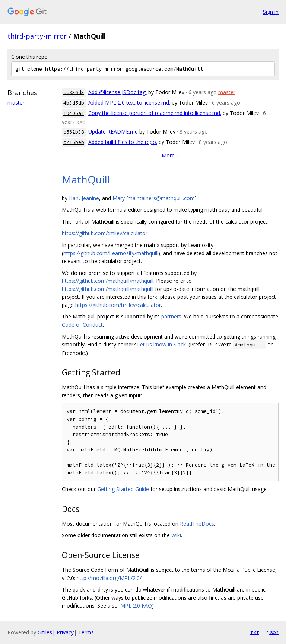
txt (255, 632)
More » (170, 155)
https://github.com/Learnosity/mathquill (111, 253)
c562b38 (74, 132)
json (273, 632)
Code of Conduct (82, 325)
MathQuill (86, 179)
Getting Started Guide (123, 489)
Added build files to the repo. (123, 142)
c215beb (74, 142)
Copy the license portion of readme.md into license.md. (155, 113)
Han (74, 198)
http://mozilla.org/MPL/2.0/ (109, 578)
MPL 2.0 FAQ (136, 605)
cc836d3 (74, 92)
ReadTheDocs (197, 524)
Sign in (271, 12)
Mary (119, 198)
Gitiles (45, 632)
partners (171, 316)
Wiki (176, 535)
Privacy (65, 632)
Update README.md (113, 132)
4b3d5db (74, 103)
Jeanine (90, 198)
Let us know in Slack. (162, 344)
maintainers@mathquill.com (161, 198)
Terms (86, 632)
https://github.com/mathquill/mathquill (108, 281)
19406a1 (74, 113)
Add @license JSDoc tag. (117, 92)
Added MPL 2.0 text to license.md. (129, 102)
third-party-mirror (37, 36)
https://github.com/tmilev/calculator (105, 233)
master (16, 102)
